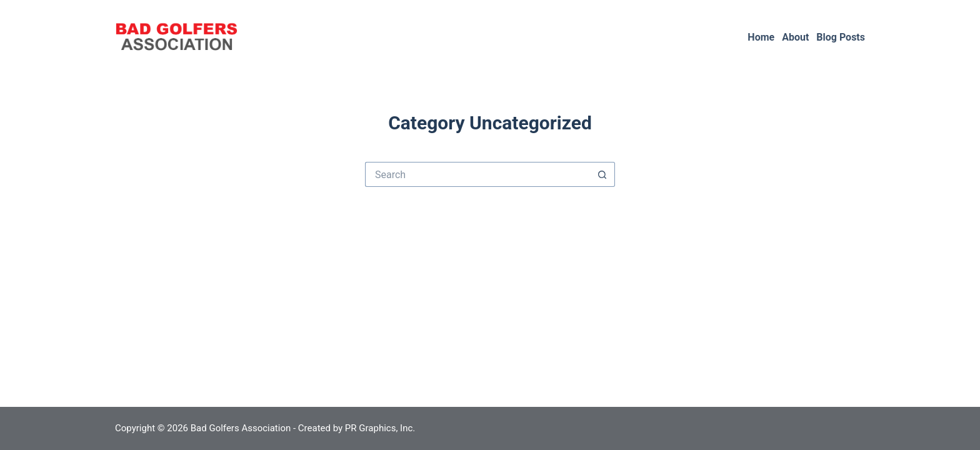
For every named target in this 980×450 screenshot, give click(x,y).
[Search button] (602, 174)
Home (761, 37)
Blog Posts (841, 37)
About (795, 37)
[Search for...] (477, 174)
